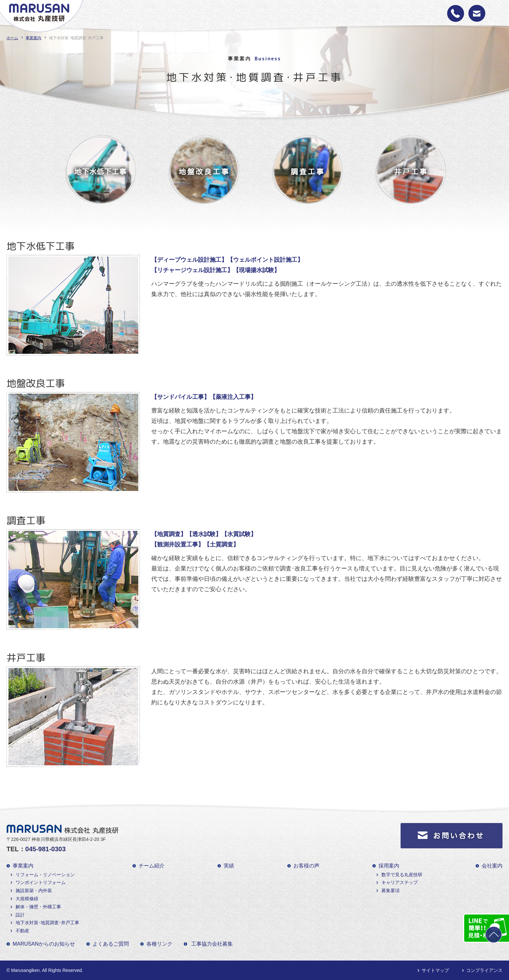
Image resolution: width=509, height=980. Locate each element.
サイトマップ (435, 970)
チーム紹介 (152, 866)
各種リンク (159, 944)
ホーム (12, 38)
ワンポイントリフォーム (41, 882)
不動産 (22, 931)
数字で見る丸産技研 (402, 875)
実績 (229, 866)
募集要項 (391, 890)
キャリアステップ (400, 882)
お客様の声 (306, 866)
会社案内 (492, 866)
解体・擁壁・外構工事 (38, 907)
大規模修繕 (27, 899)
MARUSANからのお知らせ (44, 944)
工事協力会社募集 (212, 944)
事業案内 (33, 38)
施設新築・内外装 (34, 890)
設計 (20, 915)
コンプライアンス (484, 970)
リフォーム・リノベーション (45, 875)
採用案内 (389, 866)
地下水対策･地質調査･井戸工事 (47, 923)
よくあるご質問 (111, 944)
